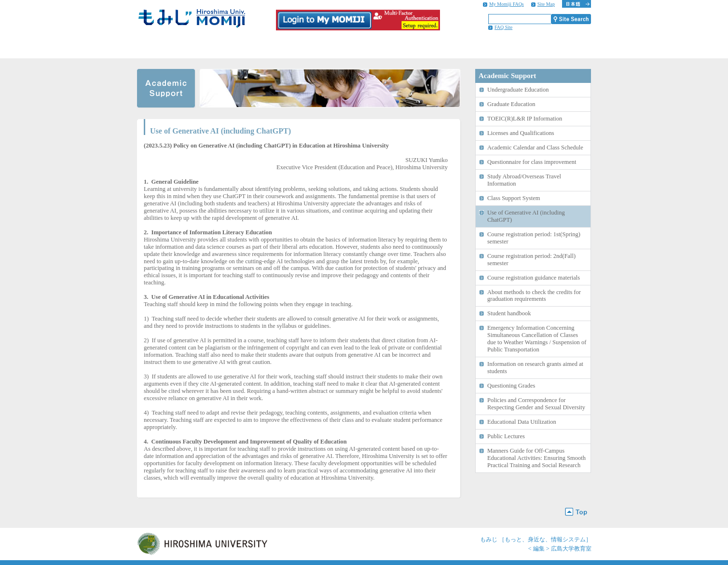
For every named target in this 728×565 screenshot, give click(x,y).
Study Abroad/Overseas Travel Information (524, 180)
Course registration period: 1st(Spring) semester (534, 238)
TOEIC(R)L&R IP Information (525, 119)
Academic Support (218, 47)
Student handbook (509, 313)
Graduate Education (511, 104)
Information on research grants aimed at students (535, 368)
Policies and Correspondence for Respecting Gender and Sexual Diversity (536, 404)
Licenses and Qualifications (521, 133)
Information (549, 47)
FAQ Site (503, 27)
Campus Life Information (301, 47)
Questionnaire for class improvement (532, 162)
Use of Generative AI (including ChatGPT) (526, 216)
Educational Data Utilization (522, 422)
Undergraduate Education (518, 90)
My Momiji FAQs (507, 4)
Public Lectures (506, 436)
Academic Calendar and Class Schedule (535, 148)
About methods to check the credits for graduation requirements (534, 296)
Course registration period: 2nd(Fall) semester (531, 260)
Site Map (546, 4)
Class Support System (514, 198)
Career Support (383, 47)
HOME (157, 47)
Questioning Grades (511, 386)
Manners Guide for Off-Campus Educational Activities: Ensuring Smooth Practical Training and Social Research (536, 458)
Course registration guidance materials (534, 278)
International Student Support (466, 47)
